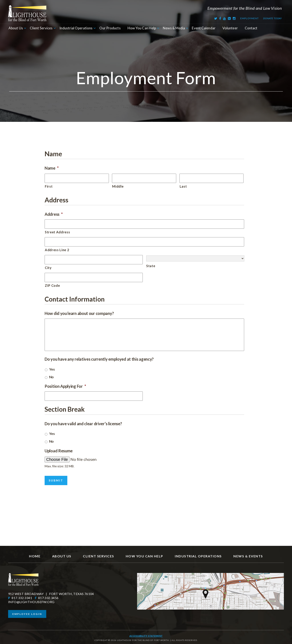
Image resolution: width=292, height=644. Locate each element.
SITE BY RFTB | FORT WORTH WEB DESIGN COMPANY (146, 641)
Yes (52, 369)
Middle (118, 186)
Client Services (41, 28)
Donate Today (273, 18)
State (151, 266)
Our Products (110, 28)
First (49, 186)
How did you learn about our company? (79, 313)
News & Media (174, 28)
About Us (16, 28)
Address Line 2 (57, 250)
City (48, 268)
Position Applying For (65, 386)
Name (52, 168)
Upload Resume (59, 451)
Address (54, 214)
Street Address (57, 232)
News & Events (248, 552)
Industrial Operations (76, 28)
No (51, 377)
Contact (251, 28)
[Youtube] (225, 18)
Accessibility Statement (146, 632)
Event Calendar (204, 28)
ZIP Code (52, 285)
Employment (249, 18)
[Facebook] (220, 18)
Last (183, 186)
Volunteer (230, 28)
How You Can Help (142, 28)
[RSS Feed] (229, 18)
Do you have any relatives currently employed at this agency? (99, 359)
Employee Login (27, 610)
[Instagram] (234, 18)
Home (35, 552)
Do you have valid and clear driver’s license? (83, 424)
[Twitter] (216, 18)
